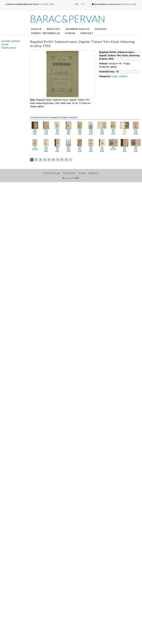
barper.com (69, 178)
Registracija (94, 173)
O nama (70, 33)
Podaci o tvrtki (69, 173)
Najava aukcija (9, 48)
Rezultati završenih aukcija (11, 43)
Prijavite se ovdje (129, 4)
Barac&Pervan (68, 19)
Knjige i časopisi (119, 76)
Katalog (100, 29)
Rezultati (53, 29)
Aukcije (36, 29)
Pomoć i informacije (46, 33)
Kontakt (87, 33)
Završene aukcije (77, 29)
